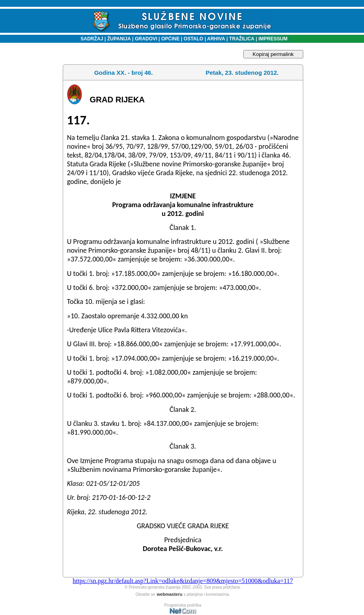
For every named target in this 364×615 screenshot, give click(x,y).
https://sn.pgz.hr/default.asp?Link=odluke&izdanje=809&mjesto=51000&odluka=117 (183, 581)
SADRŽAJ (90, 39)
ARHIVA (215, 39)
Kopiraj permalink (273, 54)
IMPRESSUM (273, 39)
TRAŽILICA (241, 39)
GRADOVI (146, 39)
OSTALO (194, 39)
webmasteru (169, 594)
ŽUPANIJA (119, 39)
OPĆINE (170, 39)
